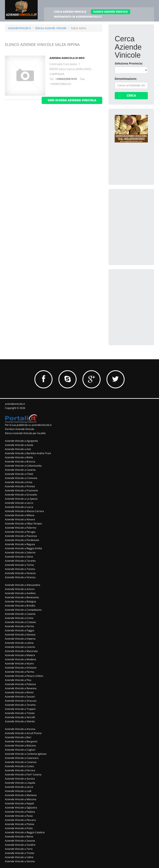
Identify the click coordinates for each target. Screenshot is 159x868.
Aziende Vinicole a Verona (20, 861)
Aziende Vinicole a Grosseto (21, 495)
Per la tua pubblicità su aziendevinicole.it (28, 425)
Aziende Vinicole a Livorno (20, 647)
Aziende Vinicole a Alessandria (23, 585)
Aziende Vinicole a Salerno (20, 552)
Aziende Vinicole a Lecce (19, 787)
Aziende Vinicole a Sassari (20, 697)
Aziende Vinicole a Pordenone (22, 540)
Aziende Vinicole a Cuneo (19, 766)
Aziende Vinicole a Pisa (18, 680)
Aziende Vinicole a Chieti (19, 474)
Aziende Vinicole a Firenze (20, 486)
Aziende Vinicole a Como (19, 618)
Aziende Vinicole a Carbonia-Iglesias (26, 754)
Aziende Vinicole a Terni (19, 849)
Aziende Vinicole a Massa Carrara (24, 511)
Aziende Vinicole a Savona (20, 841)
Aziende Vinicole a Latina (19, 643)
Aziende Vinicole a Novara (20, 519)
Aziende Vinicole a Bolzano (20, 746)
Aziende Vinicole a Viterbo (20, 721)
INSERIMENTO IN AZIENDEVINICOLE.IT (78, 17)
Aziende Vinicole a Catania (20, 614)
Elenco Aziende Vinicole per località (25, 433)
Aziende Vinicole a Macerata (21, 651)
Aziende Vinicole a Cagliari (20, 750)
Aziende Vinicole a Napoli (19, 803)
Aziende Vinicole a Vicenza (20, 577)
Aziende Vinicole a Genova (20, 635)
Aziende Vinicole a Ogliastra (21, 808)
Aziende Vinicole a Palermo (21, 528)
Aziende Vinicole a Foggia (20, 630)
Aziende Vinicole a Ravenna (21, 688)
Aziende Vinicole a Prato (19, 828)
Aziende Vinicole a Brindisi (20, 606)
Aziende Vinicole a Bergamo (21, 741)
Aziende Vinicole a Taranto (20, 561)
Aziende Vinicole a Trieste (20, 713)
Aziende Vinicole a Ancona (20, 729)
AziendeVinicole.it (19, 28)
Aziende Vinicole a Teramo (20, 705)
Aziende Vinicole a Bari (18, 737)
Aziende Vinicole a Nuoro (19, 663)
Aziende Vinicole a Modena (20, 659)
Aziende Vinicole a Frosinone (21, 490)
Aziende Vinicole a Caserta (20, 470)
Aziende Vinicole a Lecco (19, 503)
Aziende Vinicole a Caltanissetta (23, 466)
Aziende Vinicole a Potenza (20, 684)
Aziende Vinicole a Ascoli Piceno (23, 733)
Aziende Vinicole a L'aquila (20, 783)
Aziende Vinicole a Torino (19, 565)
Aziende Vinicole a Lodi (18, 791)
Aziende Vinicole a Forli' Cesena (23, 774)
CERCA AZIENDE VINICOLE (70, 12)
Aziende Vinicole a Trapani (20, 709)
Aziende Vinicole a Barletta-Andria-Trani (28, 453)
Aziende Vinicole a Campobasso (23, 610)
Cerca (131, 95)
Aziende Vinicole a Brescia (20, 461)
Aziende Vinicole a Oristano (21, 668)
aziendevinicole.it (15, 404)
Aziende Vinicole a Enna (19, 482)
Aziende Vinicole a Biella (19, 457)
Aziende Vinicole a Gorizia (20, 779)
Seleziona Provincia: (129, 63)
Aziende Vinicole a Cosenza (21, 762)
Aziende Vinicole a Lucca (19, 507)
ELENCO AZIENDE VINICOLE (111, 12)
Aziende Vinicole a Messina (21, 799)
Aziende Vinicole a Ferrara (20, 770)
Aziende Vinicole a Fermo (19, 626)
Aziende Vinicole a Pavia (19, 816)
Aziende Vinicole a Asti (18, 449)
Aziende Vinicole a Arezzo (20, 589)
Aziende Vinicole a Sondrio (20, 845)
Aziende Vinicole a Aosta (19, 445)
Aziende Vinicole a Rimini (19, 692)
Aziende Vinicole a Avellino (20, 593)
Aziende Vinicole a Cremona (21, 478)
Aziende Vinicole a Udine (19, 857)
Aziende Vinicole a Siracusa (21, 701)
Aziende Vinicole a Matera (20, 655)
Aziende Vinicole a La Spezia (21, 499)
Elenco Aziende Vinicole (51, 28)
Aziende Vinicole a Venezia (20, 573)
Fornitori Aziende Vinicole (20, 429)
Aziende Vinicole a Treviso (20, 569)
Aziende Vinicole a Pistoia (20, 824)
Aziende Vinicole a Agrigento (21, 441)
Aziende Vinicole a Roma (19, 836)
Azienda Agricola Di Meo (67, 58)
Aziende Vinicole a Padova (20, 812)
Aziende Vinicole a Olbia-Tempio (23, 524)
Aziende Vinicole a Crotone (20, 622)
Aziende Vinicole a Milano (20, 515)
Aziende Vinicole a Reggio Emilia (23, 548)
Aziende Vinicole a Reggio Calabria (25, 832)
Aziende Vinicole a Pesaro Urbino (24, 676)
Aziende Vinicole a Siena (19, 557)
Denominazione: (126, 79)
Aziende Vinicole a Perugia (20, 532)
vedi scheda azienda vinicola (72, 100)
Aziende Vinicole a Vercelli (20, 717)
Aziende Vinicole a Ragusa (20, 544)
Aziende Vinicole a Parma (20, 672)
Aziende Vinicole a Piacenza (21, 536)
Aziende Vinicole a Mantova (21, 795)
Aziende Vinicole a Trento (20, 853)
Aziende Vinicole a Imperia (20, 639)
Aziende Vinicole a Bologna (20, 601)
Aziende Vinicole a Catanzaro (22, 758)
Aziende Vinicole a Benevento (22, 597)
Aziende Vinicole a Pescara (20, 820)
